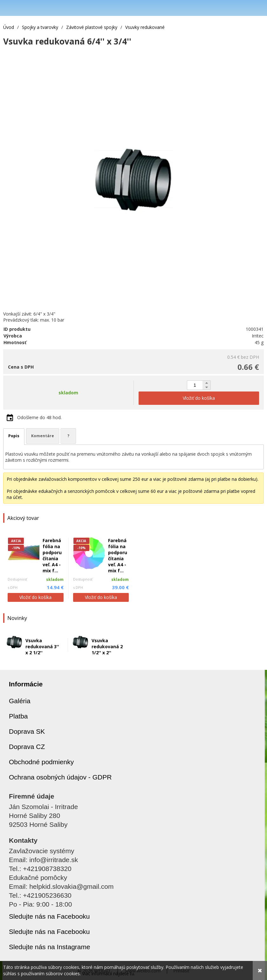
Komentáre (43, 436)
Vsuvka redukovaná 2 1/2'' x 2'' (107, 647)
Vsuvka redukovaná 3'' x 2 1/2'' (42, 647)
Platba (18, 716)
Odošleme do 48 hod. (39, 417)
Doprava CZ (27, 747)
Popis (14, 436)
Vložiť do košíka (35, 597)
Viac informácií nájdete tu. (109, 973)
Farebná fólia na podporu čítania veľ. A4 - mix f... (52, 555)
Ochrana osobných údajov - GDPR (60, 777)
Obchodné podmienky (41, 762)
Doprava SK (27, 731)
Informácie (26, 684)
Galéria (20, 701)
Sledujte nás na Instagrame (50, 947)
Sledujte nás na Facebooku (49, 916)
